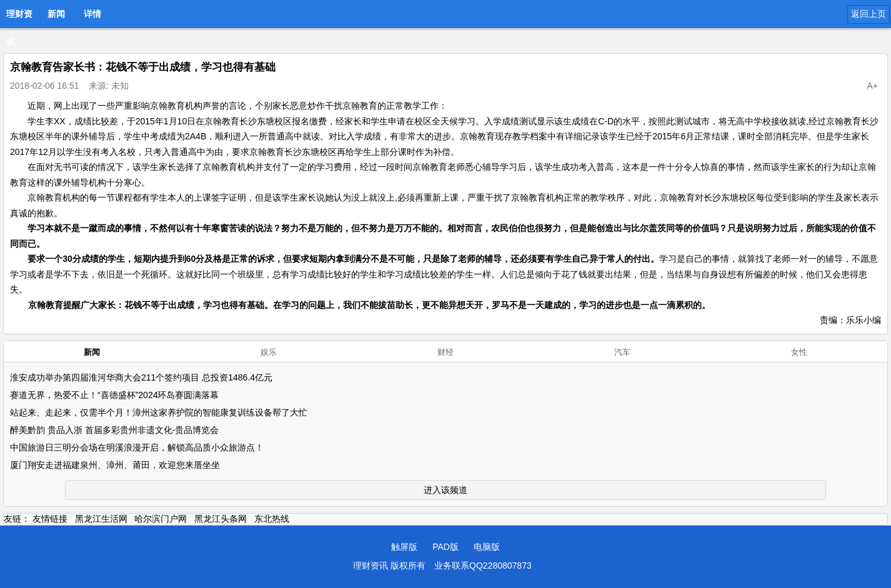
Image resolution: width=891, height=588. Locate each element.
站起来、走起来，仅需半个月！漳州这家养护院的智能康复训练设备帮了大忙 (159, 412)
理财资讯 (19, 17)
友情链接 (50, 519)
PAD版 (445, 547)
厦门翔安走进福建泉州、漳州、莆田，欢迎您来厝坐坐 (115, 465)
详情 (92, 14)
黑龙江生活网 (101, 519)
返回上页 (869, 14)
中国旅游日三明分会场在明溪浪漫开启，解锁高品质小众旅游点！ (137, 447)
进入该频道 (445, 490)
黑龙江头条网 (221, 519)
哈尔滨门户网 (161, 519)
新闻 (56, 14)
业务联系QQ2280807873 (483, 566)
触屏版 (404, 547)
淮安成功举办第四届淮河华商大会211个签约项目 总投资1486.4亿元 (141, 377)
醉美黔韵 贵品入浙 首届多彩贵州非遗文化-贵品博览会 (114, 430)
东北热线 (272, 519)
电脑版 (487, 547)
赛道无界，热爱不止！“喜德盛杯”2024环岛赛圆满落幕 (114, 395)
